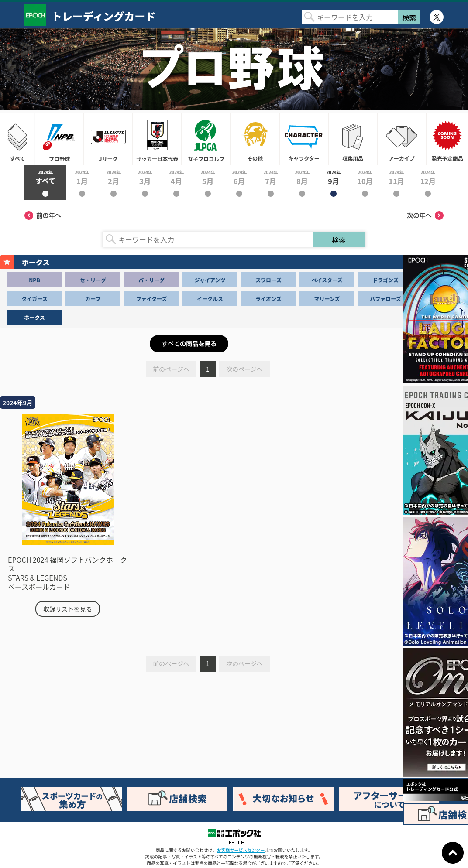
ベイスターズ (327, 280)
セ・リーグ (93, 280)
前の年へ (43, 215)
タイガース (34, 299)
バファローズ (385, 299)
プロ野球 (59, 139)
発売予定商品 (447, 139)
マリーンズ (327, 299)
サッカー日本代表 (157, 139)
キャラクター (304, 139)
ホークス (34, 317)
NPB (34, 280)
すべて (17, 139)
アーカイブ (402, 139)
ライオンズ (268, 299)
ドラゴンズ (385, 280)
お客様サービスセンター (241, 850)
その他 (255, 139)
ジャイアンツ (210, 280)
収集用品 (353, 139)
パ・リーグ (151, 280)
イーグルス (210, 299)
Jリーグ (108, 139)
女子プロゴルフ (206, 139)
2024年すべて (45, 183)
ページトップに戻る (453, 853)
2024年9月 (334, 183)
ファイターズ (152, 299)
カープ (93, 299)
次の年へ (425, 215)
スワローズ (268, 280)
